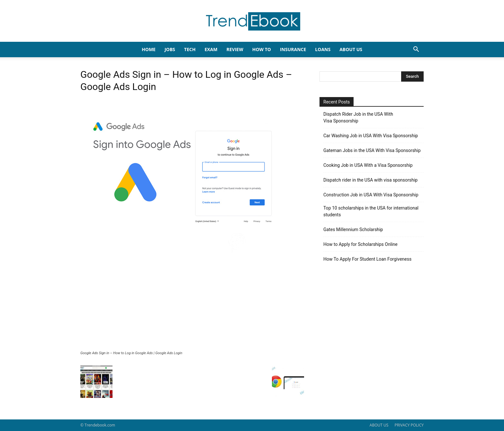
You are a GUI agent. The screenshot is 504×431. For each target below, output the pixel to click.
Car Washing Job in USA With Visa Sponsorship (371, 136)
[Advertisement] (192, 303)
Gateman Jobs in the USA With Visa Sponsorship (372, 150)
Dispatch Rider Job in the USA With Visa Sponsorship (358, 117)
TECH (190, 49)
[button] (416, 50)
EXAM (211, 49)
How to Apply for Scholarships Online (360, 244)
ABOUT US (379, 425)
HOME (149, 49)
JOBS (170, 49)
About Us (351, 49)
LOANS (323, 49)
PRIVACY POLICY (409, 425)
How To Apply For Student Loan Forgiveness (367, 259)
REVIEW (235, 49)
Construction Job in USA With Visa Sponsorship (371, 195)
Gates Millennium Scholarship (353, 229)
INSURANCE (293, 49)
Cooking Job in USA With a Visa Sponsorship (368, 165)
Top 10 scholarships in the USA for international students (371, 211)
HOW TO (262, 49)
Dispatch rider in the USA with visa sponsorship (370, 180)
